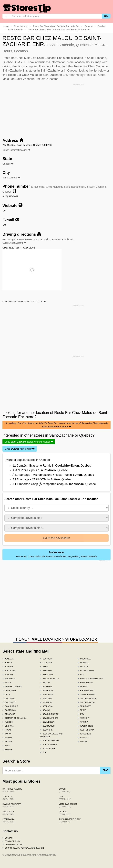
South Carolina (87, 698)
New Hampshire (49, 718)
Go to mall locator (20, 449)
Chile (6, 694)
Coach (65, 790)
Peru (82, 675)
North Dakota (49, 744)
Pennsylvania (86, 671)
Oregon (83, 667)
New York (46, 730)
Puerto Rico (85, 682)
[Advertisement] (57, 110)
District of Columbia (14, 718)
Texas (82, 710)
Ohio (44, 752)
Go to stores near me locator (29, 442)
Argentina (9, 671)
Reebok (65, 813)
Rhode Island (86, 690)
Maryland (46, 675)
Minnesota (47, 690)
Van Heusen (8, 813)
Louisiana (46, 663)
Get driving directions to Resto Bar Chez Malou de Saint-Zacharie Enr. (38, 241)
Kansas (7, 750)
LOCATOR (46, 639)
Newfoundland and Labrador (51, 735)
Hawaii (7, 730)
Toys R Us (8, 798)
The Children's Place (70, 820)
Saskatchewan (87, 694)
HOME (22, 639)
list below (100, 71)
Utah (81, 714)
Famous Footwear (12, 805)
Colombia (9, 698)
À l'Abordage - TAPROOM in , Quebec (42, 479)
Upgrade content (13, 844)
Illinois (7, 738)
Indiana (7, 742)
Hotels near (56, 554)
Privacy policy (11, 841)
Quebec (83, 686)
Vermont (84, 718)
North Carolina (50, 740)
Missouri (46, 698)
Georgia (8, 726)
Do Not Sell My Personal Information (23, 848)
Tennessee (84, 706)
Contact (8, 838)
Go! (106, 16)
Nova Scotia (48, 748)
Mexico (45, 682)
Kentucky (46, 659)
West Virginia (86, 730)
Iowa (6, 746)
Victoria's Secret (68, 805)
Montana (46, 702)
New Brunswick (49, 714)
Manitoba (46, 671)
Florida (8, 722)
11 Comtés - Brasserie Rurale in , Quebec (52, 466)
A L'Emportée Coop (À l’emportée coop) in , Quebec (54, 484)
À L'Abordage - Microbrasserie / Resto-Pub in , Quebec (53, 475)
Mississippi (47, 694)
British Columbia (12, 686)
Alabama (8, 659)
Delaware (9, 714)
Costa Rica (9, 710)
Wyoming (84, 738)
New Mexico (47, 726)
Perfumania (8, 820)
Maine (44, 667)
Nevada (45, 710)
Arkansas (9, 679)
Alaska (7, 663)
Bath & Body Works (12, 790)
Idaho (7, 734)
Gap (65, 798)
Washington (85, 726)
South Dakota (86, 702)
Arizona (8, 675)
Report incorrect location (16, 150)
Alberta (8, 667)
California (9, 690)
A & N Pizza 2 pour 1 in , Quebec (40, 470)
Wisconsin (84, 734)
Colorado (9, 702)
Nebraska (46, 706)
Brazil (7, 682)
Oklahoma (84, 659)
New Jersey (47, 722)
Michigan (46, 686)
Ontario (83, 663)
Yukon (82, 742)
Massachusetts (50, 679)
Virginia (83, 722)
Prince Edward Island (90, 679)
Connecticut (10, 706)
